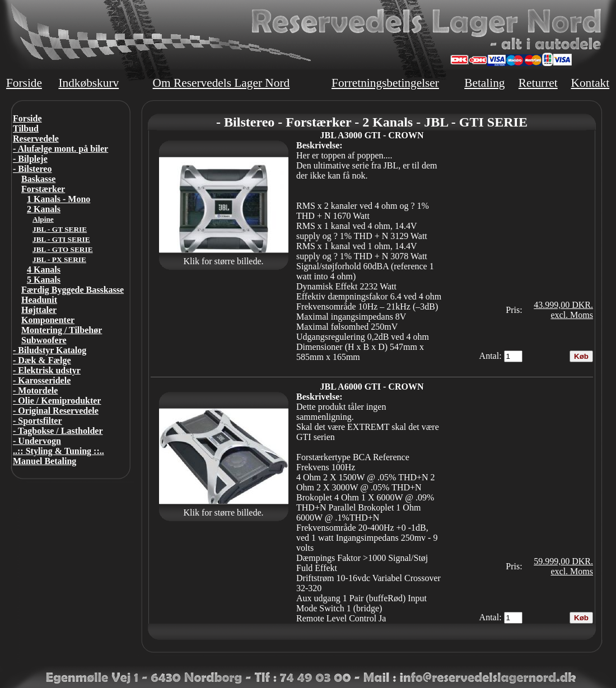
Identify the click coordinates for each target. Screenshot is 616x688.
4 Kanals (44, 270)
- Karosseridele (42, 380)
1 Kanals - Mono (59, 199)
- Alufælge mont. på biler (60, 149)
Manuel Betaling (45, 461)
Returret (538, 83)
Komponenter (48, 320)
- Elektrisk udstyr (47, 370)
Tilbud (26, 128)
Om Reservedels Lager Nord (221, 83)
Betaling (484, 83)
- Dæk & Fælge (42, 360)
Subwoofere (44, 340)
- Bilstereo (32, 169)
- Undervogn (37, 441)
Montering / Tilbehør (62, 330)
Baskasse (38, 179)
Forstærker (43, 189)
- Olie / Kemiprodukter (57, 401)
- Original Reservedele (56, 411)
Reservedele (36, 139)
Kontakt (590, 83)
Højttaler (39, 310)
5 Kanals (44, 280)
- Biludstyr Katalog (50, 350)
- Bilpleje (30, 159)
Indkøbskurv (88, 83)
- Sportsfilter (38, 421)
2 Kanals (44, 209)
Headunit (39, 300)
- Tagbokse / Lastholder (58, 431)
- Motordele (35, 390)
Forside (24, 83)
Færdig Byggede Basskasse (73, 290)
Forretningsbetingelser (385, 83)
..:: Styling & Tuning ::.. (59, 451)
